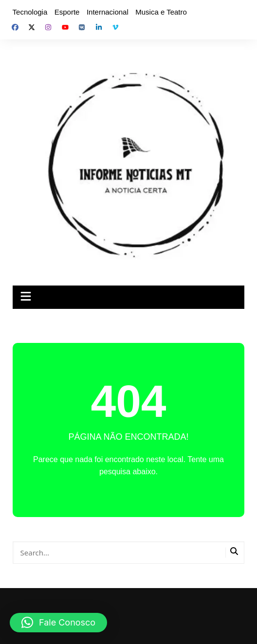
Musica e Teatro (161, 12)
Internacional (108, 12)
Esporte (67, 12)
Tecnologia (30, 12)
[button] (58, 623)
